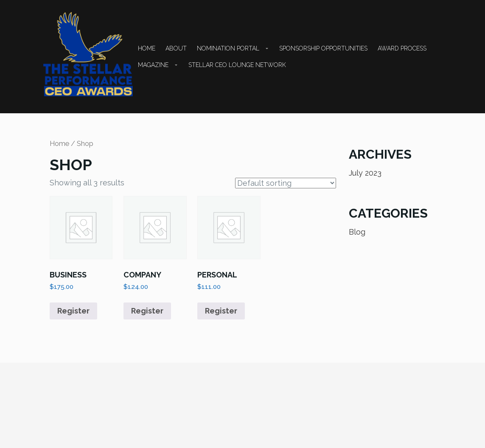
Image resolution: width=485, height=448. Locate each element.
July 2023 (365, 173)
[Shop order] (286, 183)
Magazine (153, 65)
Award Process (402, 48)
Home (147, 48)
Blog (357, 232)
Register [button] (73, 311)
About (176, 48)
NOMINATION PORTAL (228, 48)
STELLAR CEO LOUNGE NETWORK (237, 65)
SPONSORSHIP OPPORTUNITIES (323, 48)
